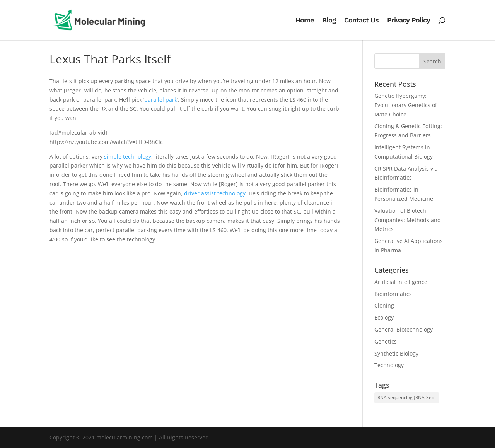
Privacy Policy (409, 21)
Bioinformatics (393, 294)
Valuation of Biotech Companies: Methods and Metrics (408, 220)
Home (305, 21)
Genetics (386, 341)
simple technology (128, 156)
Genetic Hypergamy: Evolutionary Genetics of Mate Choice (406, 105)
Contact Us (361, 21)
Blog (329, 21)
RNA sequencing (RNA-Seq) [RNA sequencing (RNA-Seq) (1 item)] (407, 398)
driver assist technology (215, 193)
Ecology (384, 317)
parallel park (161, 100)
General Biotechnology (404, 329)
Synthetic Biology (396, 353)
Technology (389, 365)
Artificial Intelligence (401, 282)
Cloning (384, 305)
